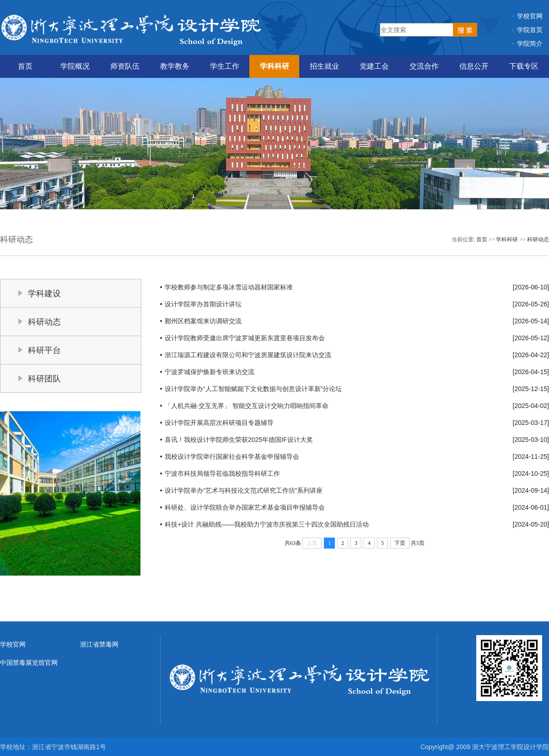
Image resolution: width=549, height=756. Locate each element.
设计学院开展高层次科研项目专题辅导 (219, 423)
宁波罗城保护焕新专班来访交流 (210, 372)
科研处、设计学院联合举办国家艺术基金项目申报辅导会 (245, 507)
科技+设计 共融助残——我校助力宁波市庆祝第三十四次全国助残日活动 (267, 524)
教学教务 (175, 66)
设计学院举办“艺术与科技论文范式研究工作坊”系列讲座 (244, 490)
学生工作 (225, 66)
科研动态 (538, 239)
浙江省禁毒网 (99, 644)
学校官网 (530, 16)
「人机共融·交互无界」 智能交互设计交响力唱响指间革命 (247, 406)
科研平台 (44, 350)
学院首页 (530, 30)
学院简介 (530, 44)
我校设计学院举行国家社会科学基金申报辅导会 (232, 457)
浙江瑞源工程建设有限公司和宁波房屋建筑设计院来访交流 (248, 355)
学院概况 (75, 66)
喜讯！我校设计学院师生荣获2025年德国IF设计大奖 (239, 440)
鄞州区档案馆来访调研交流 (203, 321)
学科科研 (274, 66)
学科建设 (44, 294)
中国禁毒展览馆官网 (29, 663)
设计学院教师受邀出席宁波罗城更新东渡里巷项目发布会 (245, 338)
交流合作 (424, 66)
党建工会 (374, 66)
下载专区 (524, 66)
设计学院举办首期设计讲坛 (203, 304)
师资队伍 (125, 66)
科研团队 (44, 379)
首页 (25, 66)
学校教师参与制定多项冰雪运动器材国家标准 (229, 287)
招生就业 (324, 66)
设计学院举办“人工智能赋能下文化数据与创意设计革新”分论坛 (253, 389)
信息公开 (474, 66)
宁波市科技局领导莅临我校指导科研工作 (222, 473)
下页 (400, 543)
